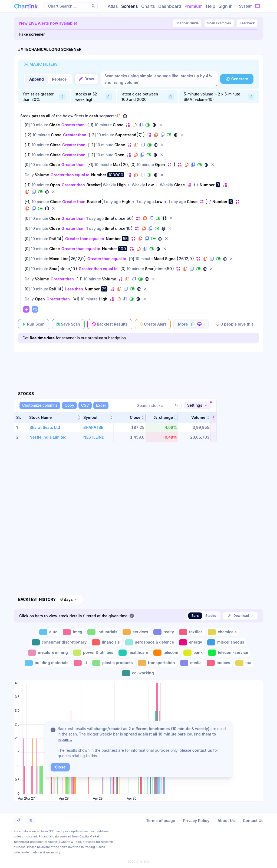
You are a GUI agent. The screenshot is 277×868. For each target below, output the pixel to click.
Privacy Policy (196, 821)
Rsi (52, 239)
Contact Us (253, 821)
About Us (226, 821)
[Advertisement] (138, 365)
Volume (42, 175)
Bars (195, 616)
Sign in (226, 6)
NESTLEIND (94, 437)
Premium (194, 6)
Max (117, 165)
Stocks (211, 616)
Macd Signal (165, 259)
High (121, 185)
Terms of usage (161, 821)
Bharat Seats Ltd (45, 427)
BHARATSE (93, 427)
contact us (202, 750)
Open (119, 155)
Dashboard (170, 6)
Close (55, 125)
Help (211, 6)
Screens (130, 6)
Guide (187, 23)
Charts (148, 6)
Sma (109, 218)
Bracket (94, 185)
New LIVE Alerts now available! (48, 23)
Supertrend (126, 135)
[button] (93, 6)
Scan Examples (219, 23)
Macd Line (59, 259)
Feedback (247, 23)
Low (150, 185)
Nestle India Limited (48, 437)
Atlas (113, 6)
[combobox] (70, 599)
